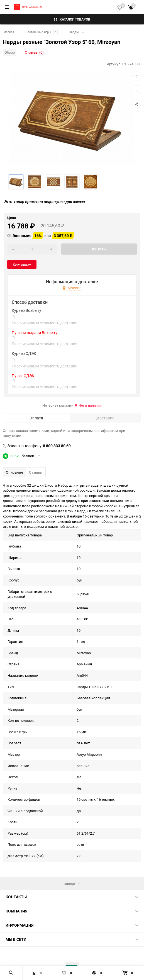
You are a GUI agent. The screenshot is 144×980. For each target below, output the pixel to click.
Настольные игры (38, 32)
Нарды (74, 32)
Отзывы (36, 472)
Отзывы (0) (34, 52)
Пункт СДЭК (23, 376)
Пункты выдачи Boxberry (35, 333)
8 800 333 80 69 (57, 446)
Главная (8, 32)
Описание (14, 472)
